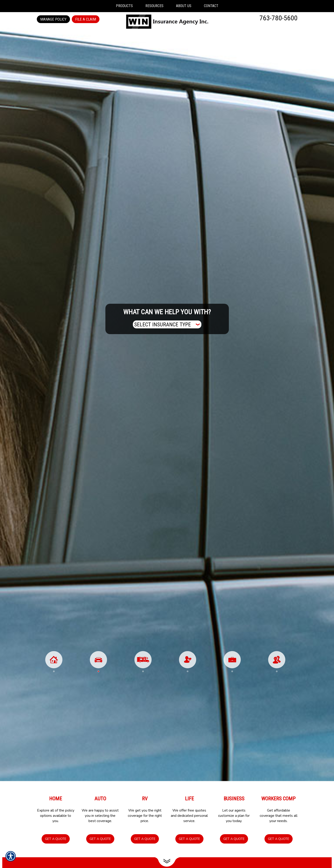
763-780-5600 (278, 18)
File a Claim (86, 19)
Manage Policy (53, 19)
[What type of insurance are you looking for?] (167, 324)
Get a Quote (56, 839)
